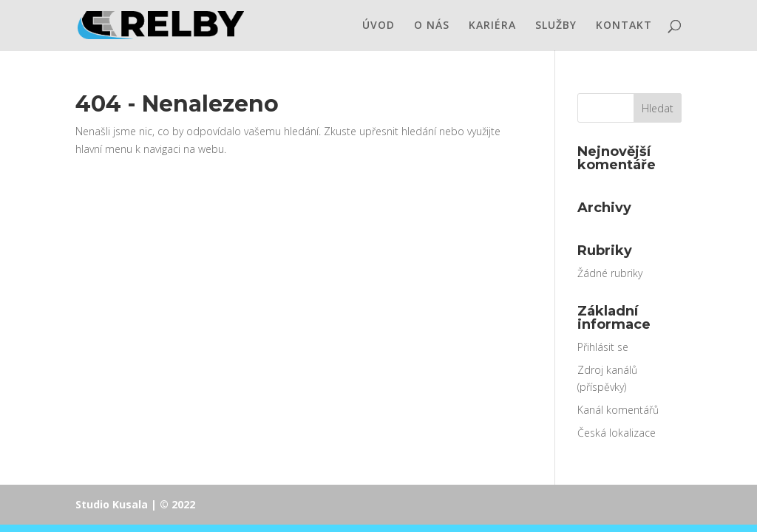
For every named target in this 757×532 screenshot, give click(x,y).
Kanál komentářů (618, 410)
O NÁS (432, 26)
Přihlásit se (603, 347)
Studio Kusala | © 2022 (135, 504)
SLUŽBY (556, 26)
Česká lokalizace (617, 433)
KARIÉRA (492, 26)
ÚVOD (378, 26)
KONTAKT (624, 26)
